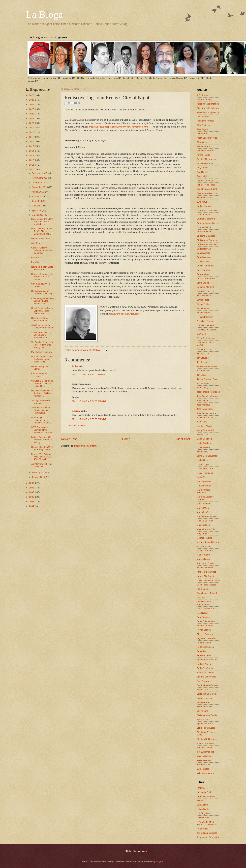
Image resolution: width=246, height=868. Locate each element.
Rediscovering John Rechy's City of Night (42, 292)
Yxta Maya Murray (205, 773)
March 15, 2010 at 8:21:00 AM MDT (89, 374)
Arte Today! (37, 243)
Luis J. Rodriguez (205, 473)
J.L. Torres (202, 362)
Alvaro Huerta (203, 155)
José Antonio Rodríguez (208, 392)
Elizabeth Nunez (205, 296)
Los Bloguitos (203, 813)
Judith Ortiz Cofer (205, 417)
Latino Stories (203, 809)
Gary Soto (202, 334)
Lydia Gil (201, 477)
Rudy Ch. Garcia (205, 668)
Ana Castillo (203, 172)
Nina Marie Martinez (206, 572)
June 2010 (37, 201)
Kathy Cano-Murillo (206, 430)
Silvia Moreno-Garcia (207, 715)
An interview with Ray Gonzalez (41, 465)
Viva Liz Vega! (82, 350)
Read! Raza (202, 829)
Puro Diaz (36, 262)
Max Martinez (203, 525)
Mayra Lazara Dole (206, 529)
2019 (32, 128)
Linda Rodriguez (205, 443)
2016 (32, 142)
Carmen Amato (204, 215)
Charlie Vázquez (205, 232)
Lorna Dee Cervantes (207, 456)
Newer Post (69, 439)
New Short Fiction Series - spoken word (207, 823)
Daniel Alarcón (204, 257)
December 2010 (40, 173)
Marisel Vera (203, 508)
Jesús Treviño (203, 371)
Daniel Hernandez (205, 266)
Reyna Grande (204, 630)
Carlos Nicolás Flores (207, 210)
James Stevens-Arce (207, 366)
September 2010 (40, 187)
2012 (32, 160)
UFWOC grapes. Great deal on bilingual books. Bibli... (42, 359)
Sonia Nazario (204, 719)
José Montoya (203, 405)
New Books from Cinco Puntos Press (42, 268)
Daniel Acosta (203, 253)
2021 (32, 118)
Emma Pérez (203, 300)
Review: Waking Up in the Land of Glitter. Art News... (42, 393)
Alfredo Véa (202, 134)
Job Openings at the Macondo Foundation (43, 326)
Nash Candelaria (205, 568)
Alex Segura (203, 129)
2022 (32, 114)
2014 (32, 151)
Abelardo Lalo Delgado (208, 108)
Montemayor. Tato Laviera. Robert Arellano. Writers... (41, 420)
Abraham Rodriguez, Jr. (208, 112)
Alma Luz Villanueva (206, 151)
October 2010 (39, 183)
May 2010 (37, 206)
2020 (32, 123)
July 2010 (37, 196)
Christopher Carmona (207, 240)
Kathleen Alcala (204, 426)
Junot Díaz (202, 422)
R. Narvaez (202, 613)
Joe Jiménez (203, 383)
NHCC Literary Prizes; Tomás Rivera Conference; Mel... (42, 231)
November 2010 (40, 178)
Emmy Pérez (203, 308)
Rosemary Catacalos (207, 660)
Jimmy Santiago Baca (207, 379)
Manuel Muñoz (204, 482)
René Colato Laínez (206, 621)
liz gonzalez (202, 452)
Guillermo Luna (204, 349)
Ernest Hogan (203, 313)
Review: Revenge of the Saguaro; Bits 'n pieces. (43, 277)
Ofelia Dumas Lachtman (208, 580)
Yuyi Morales (203, 769)
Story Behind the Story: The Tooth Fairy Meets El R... (42, 222)
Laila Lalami (203, 805)
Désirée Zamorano (206, 279)
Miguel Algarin (204, 555)
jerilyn (75, 366)
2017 (32, 137)
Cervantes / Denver (206, 796)
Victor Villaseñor (205, 756)
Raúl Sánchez (203, 617)
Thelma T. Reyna (205, 748)
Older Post (183, 439)
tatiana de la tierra (205, 743)
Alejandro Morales (205, 121)
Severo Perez (203, 702)
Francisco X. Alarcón (207, 330)
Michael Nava (203, 546)
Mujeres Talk (203, 818)
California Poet (204, 792)
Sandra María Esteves (207, 685)
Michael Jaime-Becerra (208, 542)
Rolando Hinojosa (205, 647)
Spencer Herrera (205, 724)
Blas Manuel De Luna (207, 193)
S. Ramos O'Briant (206, 673)
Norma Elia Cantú (205, 576)
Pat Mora (201, 597)
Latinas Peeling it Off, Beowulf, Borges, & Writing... (42, 440)
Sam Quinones (204, 681)
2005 (32, 502)
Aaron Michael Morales (208, 104)
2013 (32, 155)
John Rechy (202, 388)
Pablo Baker (203, 589)
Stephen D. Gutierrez (207, 739)
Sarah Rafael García (207, 694)
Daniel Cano (203, 261)
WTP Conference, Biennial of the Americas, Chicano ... (43, 430)
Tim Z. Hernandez (205, 752)
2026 (32, 95)
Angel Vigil (202, 176)
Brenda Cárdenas (205, 197)
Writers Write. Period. (41, 239)
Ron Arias (201, 651)
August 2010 (38, 192)
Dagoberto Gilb (204, 249)
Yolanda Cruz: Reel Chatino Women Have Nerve (40, 410)
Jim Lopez (202, 375)
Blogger (160, 861)
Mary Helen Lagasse (207, 517)
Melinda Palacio (204, 538)
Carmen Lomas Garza (207, 223)
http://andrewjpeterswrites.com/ (124, 314)
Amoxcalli (201, 788)
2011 (32, 165)
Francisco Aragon (205, 321)
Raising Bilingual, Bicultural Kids (39, 319)
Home (126, 439)
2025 (32, 100)
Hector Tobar (203, 353)
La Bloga (44, 14)
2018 (32, 132)
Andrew (76, 411)
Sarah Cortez (203, 689)
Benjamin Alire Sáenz (207, 189)
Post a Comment (77, 425)
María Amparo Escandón (204, 491)
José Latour (202, 400)
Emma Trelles (203, 304)
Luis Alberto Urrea (205, 469)
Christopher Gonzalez (207, 244)
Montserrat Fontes (205, 563)
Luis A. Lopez (203, 464)
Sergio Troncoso (205, 698)
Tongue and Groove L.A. (208, 837)
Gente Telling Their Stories (40, 368)
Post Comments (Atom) (85, 446)
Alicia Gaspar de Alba (207, 138)
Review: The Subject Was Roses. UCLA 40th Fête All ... (41, 457)
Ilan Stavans (203, 358)
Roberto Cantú (204, 643)
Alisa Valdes (203, 142)
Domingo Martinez (205, 287)
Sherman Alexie (204, 707)
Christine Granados (206, 236)
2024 (32, 104)
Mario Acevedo (204, 504)
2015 (32, 146)
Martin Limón (203, 512)
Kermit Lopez (203, 435)
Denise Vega (203, 274)
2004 (32, 506)
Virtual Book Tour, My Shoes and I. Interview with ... (41, 335)
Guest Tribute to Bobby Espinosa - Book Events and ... (42, 311)
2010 (32, 169)
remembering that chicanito (40, 375)
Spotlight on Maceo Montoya (40, 402)
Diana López (203, 283)
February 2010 (39, 472)
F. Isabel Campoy (205, 317)
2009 (32, 483)
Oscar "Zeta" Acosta (206, 585)
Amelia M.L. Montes (206, 159)
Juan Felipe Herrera (206, 413)
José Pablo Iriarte (205, 409)
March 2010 (38, 215)
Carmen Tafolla (204, 227)
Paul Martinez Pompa (207, 609)
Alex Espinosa (204, 125)
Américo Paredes (205, 163)
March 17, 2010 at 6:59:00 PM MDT (89, 419)
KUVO (200, 801)
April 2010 (37, 210)
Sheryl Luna (203, 711)
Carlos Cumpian (204, 206)
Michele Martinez (205, 551)
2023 (32, 109)
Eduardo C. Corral (205, 291)
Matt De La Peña (205, 521)
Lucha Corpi (203, 460)
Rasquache (37, 257)
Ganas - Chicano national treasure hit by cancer (42, 250)
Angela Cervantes (205, 181)
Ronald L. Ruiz (204, 655)
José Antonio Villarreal (207, 396)
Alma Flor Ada (204, 146)
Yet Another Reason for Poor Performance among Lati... (42, 345)
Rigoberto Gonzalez (206, 638)
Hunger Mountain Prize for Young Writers (42, 448)
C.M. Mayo (202, 202)
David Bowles (203, 270)
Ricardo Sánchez (205, 634)
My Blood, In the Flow (42, 352)
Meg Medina (203, 533)
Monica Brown (204, 559)
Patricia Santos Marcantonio (204, 603)
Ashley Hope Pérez (206, 185)
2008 (32, 488)
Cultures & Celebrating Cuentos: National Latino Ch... (42, 383)
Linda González (204, 439)
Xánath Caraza (204, 765)
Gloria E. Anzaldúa (206, 338)
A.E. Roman (203, 95)
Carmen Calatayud (206, 219)
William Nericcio (204, 760)
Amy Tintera (203, 168)
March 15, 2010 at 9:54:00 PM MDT (89, 401)
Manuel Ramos (204, 486)
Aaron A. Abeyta (204, 99)
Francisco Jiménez (206, 325)
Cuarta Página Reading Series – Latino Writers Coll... (42, 301)
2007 (32, 492)
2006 (32, 497)
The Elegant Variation (207, 833)
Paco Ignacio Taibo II (207, 593)
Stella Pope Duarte (206, 728)
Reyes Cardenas (205, 626)
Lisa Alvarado (203, 447)
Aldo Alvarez (203, 117)
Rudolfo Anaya (204, 664)
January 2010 (39, 477)
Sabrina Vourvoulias (206, 677)
